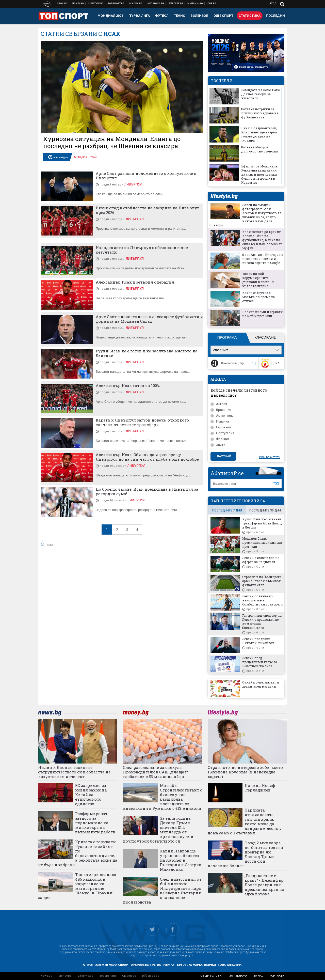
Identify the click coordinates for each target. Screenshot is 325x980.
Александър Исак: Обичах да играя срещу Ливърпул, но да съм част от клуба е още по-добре (147, 457)
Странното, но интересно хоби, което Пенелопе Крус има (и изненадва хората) (245, 772)
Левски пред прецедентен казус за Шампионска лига (260, 662)
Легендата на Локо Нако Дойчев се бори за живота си (261, 94)
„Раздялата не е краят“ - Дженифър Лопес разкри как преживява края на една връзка (264, 885)
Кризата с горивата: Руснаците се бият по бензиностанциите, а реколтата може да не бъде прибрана (78, 853)
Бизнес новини (78, 4)
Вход (273, 4)
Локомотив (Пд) (227, 363)
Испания (220, 421)
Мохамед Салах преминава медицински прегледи (262, 542)
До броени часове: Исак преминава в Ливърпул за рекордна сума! (147, 491)
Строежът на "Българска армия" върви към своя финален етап (262, 581)
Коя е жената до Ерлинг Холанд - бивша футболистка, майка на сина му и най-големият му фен (262, 240)
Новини (62, 4)
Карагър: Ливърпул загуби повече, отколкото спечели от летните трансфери (142, 422)
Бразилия (221, 410)
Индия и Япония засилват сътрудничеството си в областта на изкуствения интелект (74, 772)
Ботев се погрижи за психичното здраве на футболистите (260, 113)
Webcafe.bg (176, 4)
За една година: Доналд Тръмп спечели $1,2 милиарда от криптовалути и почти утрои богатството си (158, 830)
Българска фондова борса (156, 4)
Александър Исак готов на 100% (128, 385)
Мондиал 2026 (85, 157)
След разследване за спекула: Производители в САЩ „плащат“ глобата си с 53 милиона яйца (155, 772)
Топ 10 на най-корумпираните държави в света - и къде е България (258, 280)
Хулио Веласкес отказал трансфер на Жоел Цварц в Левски (262, 523)
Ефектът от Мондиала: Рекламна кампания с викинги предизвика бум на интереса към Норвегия (259, 174)
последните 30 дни (265, 510)
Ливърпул (133, 184)
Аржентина (222, 416)
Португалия (222, 433)
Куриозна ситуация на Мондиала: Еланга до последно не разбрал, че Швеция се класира (112, 142)
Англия (219, 404)
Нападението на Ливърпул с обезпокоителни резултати (142, 250)
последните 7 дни (227, 510)
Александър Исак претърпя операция (135, 282)
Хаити (218, 445)
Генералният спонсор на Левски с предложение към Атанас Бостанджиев (262, 621)
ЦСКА (270, 363)
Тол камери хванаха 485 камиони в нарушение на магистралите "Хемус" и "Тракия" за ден (77, 886)
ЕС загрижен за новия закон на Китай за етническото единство (91, 795)
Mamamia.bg (195, 4)
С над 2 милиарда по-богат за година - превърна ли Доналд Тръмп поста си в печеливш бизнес (247, 854)
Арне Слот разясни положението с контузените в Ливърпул (146, 176)
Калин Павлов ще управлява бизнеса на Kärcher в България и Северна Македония (181, 860)
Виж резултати (270, 457)
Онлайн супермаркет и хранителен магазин (261, 684)
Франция (220, 439)
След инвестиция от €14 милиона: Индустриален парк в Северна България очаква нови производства (162, 891)
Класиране (265, 337)
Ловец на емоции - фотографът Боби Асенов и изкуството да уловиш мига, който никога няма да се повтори (245, 215)
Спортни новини (116, 4)
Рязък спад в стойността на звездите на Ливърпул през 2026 (148, 210)
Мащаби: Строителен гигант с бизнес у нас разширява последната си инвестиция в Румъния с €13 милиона (162, 797)
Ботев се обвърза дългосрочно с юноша (259, 149)
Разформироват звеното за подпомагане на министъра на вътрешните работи (95, 823)
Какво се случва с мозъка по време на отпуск (258, 297)
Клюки (96, 4)
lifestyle (224, 196)
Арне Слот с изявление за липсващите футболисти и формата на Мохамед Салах (149, 319)
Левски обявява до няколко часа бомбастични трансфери (263, 600)
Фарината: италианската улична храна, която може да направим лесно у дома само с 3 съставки (245, 821)
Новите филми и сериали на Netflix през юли (263, 314)
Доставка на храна (136, 4)
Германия (221, 427)
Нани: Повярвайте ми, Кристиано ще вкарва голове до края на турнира (259, 134)
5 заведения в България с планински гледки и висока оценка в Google (263, 259)
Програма (227, 337)
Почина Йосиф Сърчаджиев (260, 788)
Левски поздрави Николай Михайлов (258, 641)
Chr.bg (212, 4)
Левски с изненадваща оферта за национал (261, 560)
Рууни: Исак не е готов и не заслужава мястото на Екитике (147, 353)
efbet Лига (221, 350)
